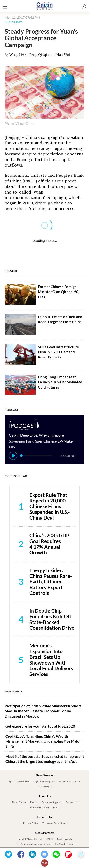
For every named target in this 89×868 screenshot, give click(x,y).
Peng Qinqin (39, 55)
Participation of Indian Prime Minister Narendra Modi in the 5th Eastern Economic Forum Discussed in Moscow (43, 711)
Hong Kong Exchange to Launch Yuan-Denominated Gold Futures (60, 382)
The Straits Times (64, 844)
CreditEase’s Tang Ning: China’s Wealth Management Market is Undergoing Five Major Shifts (43, 741)
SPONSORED (13, 691)
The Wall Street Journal (30, 839)
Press (56, 807)
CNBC (50, 839)
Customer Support (51, 802)
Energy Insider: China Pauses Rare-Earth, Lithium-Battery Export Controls (51, 581)
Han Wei (63, 55)
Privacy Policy (31, 823)
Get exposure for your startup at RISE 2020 (40, 726)
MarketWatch (65, 839)
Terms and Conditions (54, 823)
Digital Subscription (44, 781)
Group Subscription (70, 781)
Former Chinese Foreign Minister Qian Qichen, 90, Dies (59, 292)
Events (34, 802)
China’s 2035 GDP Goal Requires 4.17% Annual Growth (49, 544)
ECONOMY (13, 22)
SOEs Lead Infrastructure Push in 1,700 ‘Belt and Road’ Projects (58, 352)
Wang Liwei (19, 55)
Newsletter (23, 781)
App (11, 781)
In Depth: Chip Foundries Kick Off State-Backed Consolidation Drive (52, 619)
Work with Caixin (40, 807)
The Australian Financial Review (33, 844)
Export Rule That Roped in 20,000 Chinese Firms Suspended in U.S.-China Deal (50, 506)
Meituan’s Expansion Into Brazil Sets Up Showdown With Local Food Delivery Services (52, 660)
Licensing (44, 787)
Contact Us (71, 802)
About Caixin (19, 802)
